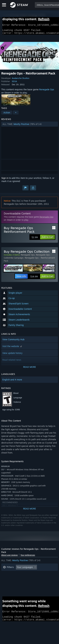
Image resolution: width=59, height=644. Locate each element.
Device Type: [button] (10, 588)
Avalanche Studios (21, 80)
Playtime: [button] (8, 579)
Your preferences (28, 557)
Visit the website (12, 348)
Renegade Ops (47, 91)
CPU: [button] (31, 583)
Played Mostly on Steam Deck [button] (34, 579)
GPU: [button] (42, 583)
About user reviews (10, 557)
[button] (30, 126)
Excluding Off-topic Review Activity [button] (21, 574)
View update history (12, 355)
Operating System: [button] (13, 583)
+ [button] (16, 114)
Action (7, 114)
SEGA (14, 83)
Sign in (5, 180)
